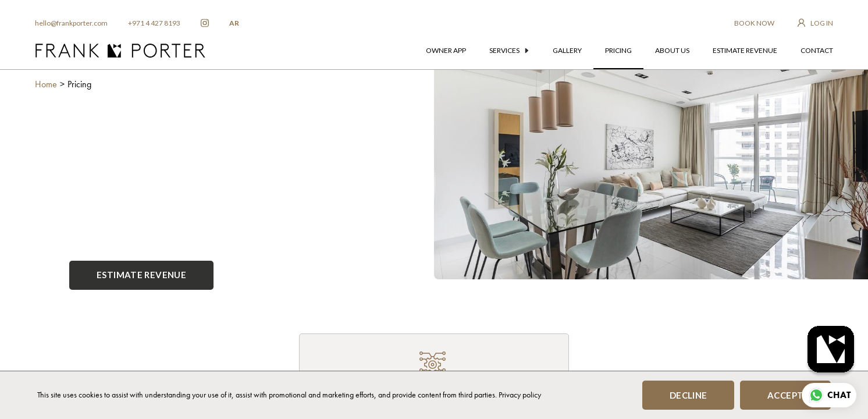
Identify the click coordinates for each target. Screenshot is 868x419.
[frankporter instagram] (205, 23)
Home (46, 84)
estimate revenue (745, 50)
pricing (618, 50)
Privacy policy (520, 395)
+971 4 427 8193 (154, 23)
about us (672, 50)
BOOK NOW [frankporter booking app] (754, 23)
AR (234, 23)
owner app (446, 50)
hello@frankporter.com (71, 23)
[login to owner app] (815, 23)
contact (817, 50)
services (509, 50)
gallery (567, 50)
